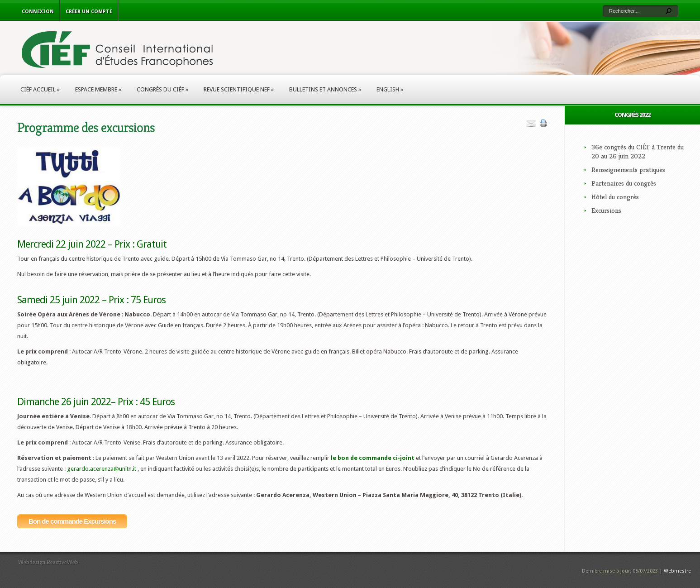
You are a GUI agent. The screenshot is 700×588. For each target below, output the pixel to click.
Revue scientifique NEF (239, 89)
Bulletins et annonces (325, 89)
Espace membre (98, 89)
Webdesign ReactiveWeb (48, 562)
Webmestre (677, 571)
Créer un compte (89, 12)
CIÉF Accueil (40, 89)
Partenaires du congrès (624, 183)
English (390, 89)
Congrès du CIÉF (162, 89)
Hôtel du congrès (615, 197)
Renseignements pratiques (628, 170)
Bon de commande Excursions (72, 521)
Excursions (606, 210)
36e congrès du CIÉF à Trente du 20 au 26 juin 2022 (638, 151)
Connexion (38, 12)
